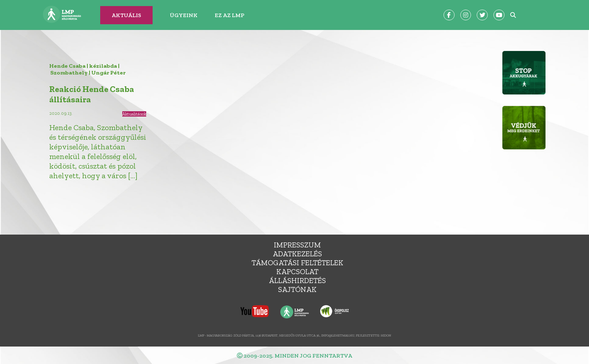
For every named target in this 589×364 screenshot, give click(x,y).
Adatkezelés (297, 254)
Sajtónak (297, 289)
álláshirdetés (297, 280)
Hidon (386, 335)
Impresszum (297, 245)
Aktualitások (134, 114)
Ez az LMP (229, 15)
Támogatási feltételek (298, 263)
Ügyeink (184, 15)
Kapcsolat (297, 271)
